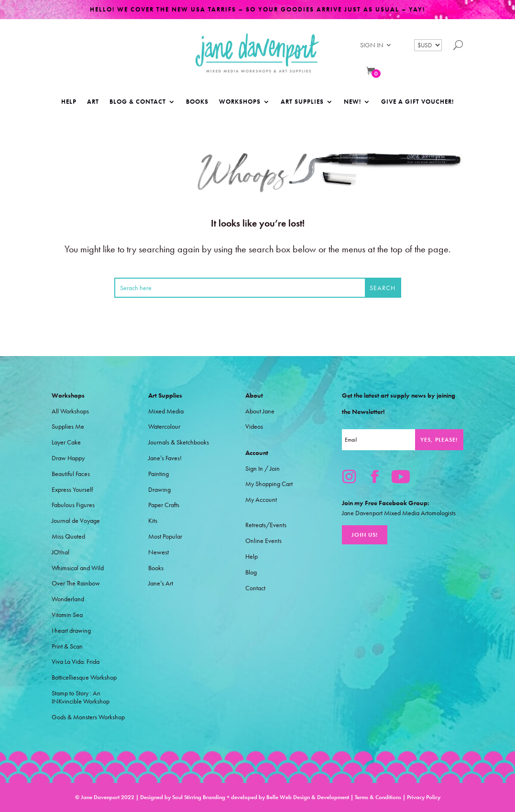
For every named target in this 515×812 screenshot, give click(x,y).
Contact (255, 588)
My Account (261, 500)
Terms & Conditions (378, 797)
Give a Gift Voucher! (417, 102)
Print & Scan (67, 646)
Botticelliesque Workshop (84, 677)
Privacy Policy (424, 797)
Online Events (263, 541)
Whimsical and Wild (78, 568)
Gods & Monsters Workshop (88, 717)
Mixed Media (166, 411)
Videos (254, 427)
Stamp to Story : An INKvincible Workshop (81, 697)
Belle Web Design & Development (308, 797)
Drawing (159, 490)
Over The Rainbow (76, 583)
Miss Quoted (68, 536)
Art (93, 102)
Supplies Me (68, 427)
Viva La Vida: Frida (76, 662)
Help (69, 102)
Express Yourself (72, 490)
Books (197, 102)
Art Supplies (302, 102)
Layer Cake (66, 442)
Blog (251, 572)
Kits (153, 521)
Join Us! (365, 535)
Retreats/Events (266, 525)
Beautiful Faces (71, 474)
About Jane (260, 411)
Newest (159, 552)
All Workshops (70, 411)
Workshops (240, 102)
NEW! (352, 102)
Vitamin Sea (67, 615)
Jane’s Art (161, 583)
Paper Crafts (164, 505)
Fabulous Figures (73, 505)
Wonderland (68, 599)
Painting (159, 474)
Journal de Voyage (76, 521)
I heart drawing (71, 631)
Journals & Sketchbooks (179, 442)
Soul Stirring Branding (199, 797)
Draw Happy (68, 458)
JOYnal (60, 552)
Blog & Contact (138, 102)
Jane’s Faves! (165, 458)
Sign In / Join (263, 469)
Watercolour (164, 427)
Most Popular (165, 536)
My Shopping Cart (269, 484)
